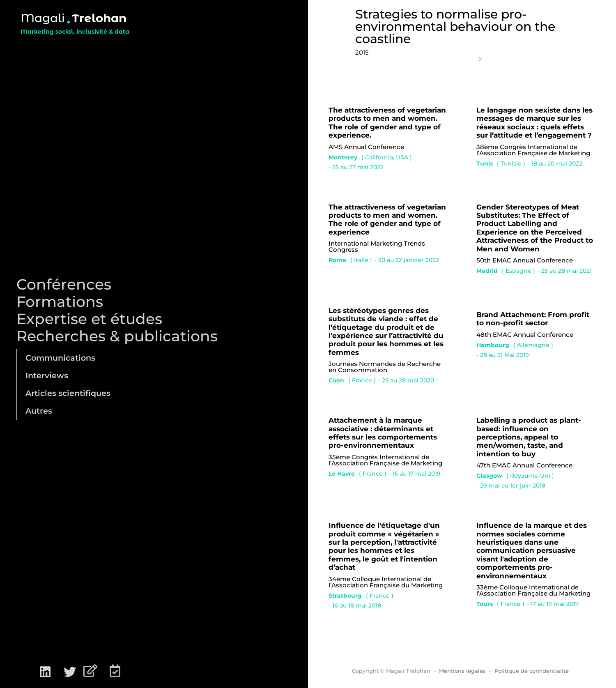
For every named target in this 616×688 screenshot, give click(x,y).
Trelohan (99, 18)
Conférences (64, 284)
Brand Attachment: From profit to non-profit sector (533, 319)
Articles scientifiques (68, 393)
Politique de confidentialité (532, 671)
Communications (60, 358)
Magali (43, 18)
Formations (60, 301)
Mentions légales (462, 671)
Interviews (47, 375)
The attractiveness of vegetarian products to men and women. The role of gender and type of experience (387, 220)
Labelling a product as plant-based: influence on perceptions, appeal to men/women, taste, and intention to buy (529, 437)
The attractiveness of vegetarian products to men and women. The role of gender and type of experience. (387, 123)
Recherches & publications (117, 336)
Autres (39, 411)
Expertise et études (89, 319)
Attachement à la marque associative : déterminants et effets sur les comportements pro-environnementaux (383, 433)
